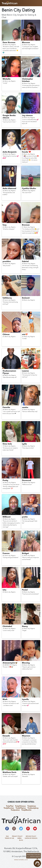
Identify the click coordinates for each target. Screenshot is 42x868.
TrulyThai (10, 806)
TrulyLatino (15, 810)
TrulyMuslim (26, 810)
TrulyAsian (32, 806)
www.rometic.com (21, 860)
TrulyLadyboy (33, 808)
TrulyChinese (20, 806)
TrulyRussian (9, 808)
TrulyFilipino (21, 808)
